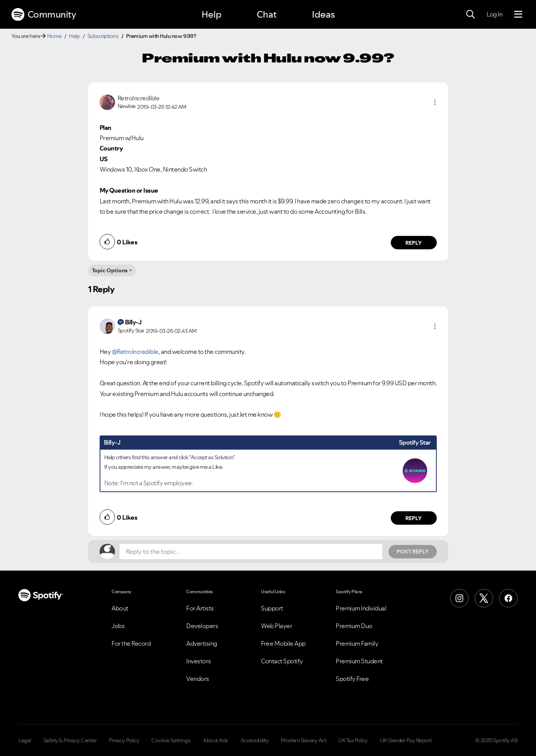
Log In (494, 14)
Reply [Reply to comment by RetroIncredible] (414, 243)
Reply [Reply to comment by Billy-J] (414, 518)
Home (54, 36)
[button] (435, 102)
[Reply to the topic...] (251, 551)
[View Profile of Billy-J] (133, 322)
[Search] (470, 15)
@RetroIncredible (135, 352)
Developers (202, 626)
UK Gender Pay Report (406, 740)
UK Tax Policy (353, 740)
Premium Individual (361, 608)
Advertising (202, 643)
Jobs (118, 626)
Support (272, 608)
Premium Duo (354, 626)
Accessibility (255, 740)
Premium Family (357, 643)
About (120, 608)
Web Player (276, 626)
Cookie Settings (171, 740)
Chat (267, 14)
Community (44, 15)
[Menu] (518, 15)
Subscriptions (103, 36)
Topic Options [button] (110, 270)
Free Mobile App (283, 643)
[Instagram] (459, 598)
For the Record (131, 643)
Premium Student (359, 661)
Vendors (198, 679)
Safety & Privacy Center (70, 740)
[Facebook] (508, 598)
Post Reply (413, 551)
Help (211, 14)
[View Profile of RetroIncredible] (139, 98)
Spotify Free (352, 679)
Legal (25, 740)
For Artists (200, 608)
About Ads (216, 740)
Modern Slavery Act (303, 740)
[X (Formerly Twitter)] (484, 598)
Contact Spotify (282, 661)
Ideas (323, 14)
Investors (199, 661)
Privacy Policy (124, 740)
